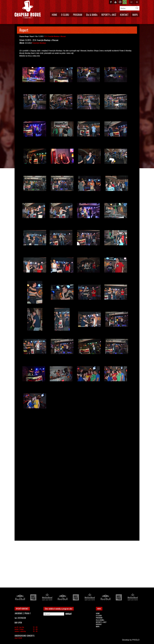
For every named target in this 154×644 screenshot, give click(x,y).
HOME (55, 15)
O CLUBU (65, 15)
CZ (131, 2)
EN (137, 2)
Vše (37, 36)
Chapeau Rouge (24, 36)
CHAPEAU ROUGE (28, 9)
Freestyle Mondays (39, 43)
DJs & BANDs (92, 15)
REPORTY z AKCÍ (109, 15)
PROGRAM (78, 15)
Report (32, 36)
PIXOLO (136, 640)
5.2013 (41, 36)
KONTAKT (124, 15)
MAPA (135, 15)
